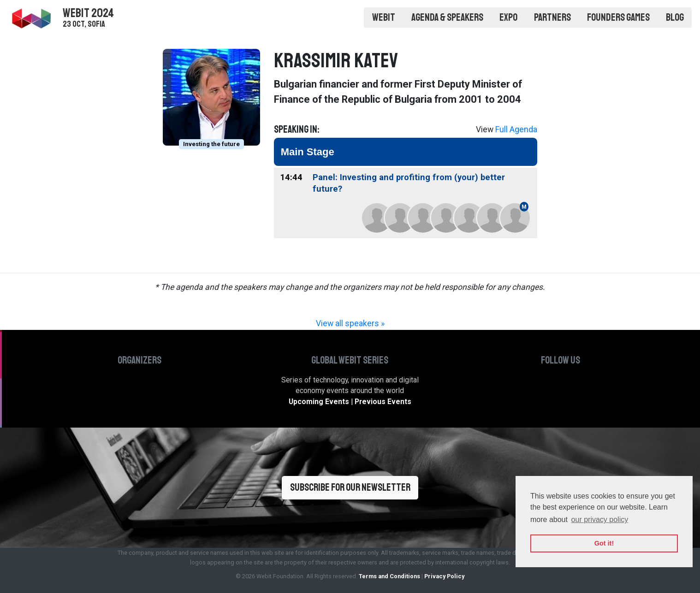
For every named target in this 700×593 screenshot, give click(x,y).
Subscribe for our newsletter (350, 487)
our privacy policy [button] (600, 520)
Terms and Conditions (389, 576)
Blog (675, 18)
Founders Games (618, 18)
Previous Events (383, 402)
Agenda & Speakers (447, 18)
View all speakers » (350, 323)
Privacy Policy (444, 576)
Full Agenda (516, 129)
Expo (508, 18)
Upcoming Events (319, 402)
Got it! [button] (604, 543)
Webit (384, 18)
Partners (552, 18)
